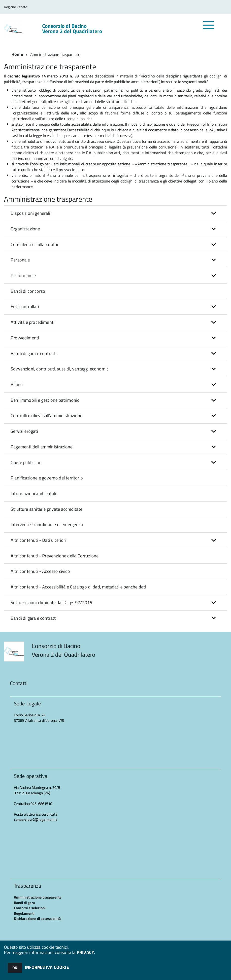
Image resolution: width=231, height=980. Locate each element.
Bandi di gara (24, 903)
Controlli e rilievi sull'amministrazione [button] (47, 416)
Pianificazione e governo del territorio (47, 478)
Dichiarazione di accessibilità (37, 919)
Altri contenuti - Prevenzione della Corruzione (55, 556)
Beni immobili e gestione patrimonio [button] (45, 400)
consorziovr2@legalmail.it (35, 819)
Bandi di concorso (28, 291)
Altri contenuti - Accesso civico (40, 571)
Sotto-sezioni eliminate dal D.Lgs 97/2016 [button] (51, 602)
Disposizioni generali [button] (30, 213)
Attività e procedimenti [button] (33, 322)
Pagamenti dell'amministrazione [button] (42, 447)
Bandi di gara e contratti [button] (34, 353)
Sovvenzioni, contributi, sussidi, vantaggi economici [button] (60, 369)
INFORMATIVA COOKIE (47, 967)
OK (15, 968)
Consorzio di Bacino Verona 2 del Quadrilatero (72, 29)
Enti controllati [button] (25, 307)
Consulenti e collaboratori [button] (35, 244)
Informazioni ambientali (33, 493)
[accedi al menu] (209, 28)
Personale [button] (20, 260)
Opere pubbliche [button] (26, 462)
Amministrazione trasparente (38, 897)
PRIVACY (85, 952)
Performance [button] (23, 275)
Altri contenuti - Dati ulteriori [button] (38, 540)
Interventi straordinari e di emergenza (47, 525)
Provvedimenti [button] (25, 338)
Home (17, 54)
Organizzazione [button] (25, 229)
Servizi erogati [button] (24, 431)
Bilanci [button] (17, 384)
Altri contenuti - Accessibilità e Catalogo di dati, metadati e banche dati (78, 587)
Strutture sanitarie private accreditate (47, 509)
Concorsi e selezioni (30, 908)
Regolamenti (24, 913)
